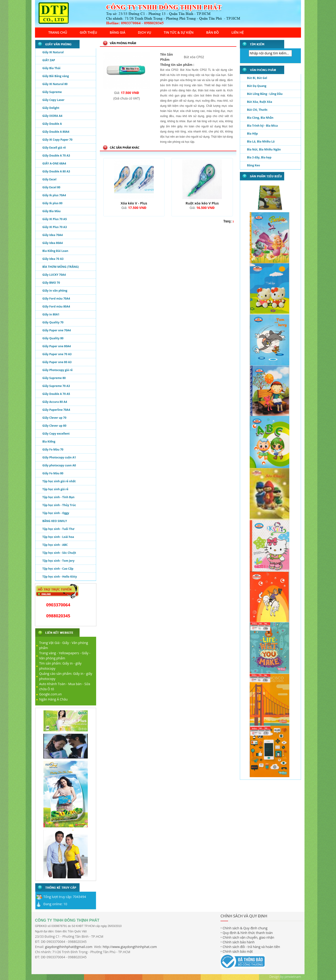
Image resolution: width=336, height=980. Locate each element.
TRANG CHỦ (58, 32)
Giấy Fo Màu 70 (53, 449)
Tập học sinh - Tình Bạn (59, 497)
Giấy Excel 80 (51, 187)
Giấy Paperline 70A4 (56, 410)
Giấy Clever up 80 (54, 426)
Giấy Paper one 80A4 (57, 346)
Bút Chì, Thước (257, 111)
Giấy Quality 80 (53, 338)
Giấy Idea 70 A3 (53, 259)
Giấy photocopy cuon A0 (59, 465)
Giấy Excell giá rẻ (54, 148)
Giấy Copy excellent (56, 434)
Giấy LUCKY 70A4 (54, 275)
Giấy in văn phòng (55, 291)
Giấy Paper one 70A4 (57, 330)
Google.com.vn (51, 694)
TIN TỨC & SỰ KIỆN (179, 32)
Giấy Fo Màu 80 (53, 473)
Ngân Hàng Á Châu (53, 699)
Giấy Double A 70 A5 (56, 394)
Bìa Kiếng (49, 442)
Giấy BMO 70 (51, 283)
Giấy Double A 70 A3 (56, 156)
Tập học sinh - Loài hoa (58, 537)
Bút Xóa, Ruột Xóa (260, 103)
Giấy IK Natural (53, 52)
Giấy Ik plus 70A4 (54, 195)
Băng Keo (254, 167)
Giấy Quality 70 (53, 322)
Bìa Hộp (252, 135)
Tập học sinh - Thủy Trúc (59, 505)
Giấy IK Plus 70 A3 (55, 227)
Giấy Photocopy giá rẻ (58, 370)
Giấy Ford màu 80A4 (56, 306)
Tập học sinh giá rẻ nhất (59, 481)
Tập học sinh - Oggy (56, 513)
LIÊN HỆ (238, 32)
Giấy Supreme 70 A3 (56, 386)
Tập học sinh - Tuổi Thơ (58, 529)
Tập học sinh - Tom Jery (59, 561)
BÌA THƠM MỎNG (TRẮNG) (61, 267)
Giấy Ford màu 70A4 (56, 299)
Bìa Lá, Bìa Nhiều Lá (261, 143)
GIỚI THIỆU (89, 32)
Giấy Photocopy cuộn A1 (59, 457)
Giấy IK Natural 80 (55, 84)
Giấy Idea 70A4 (53, 235)
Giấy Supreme (52, 92)
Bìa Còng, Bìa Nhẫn (260, 119)
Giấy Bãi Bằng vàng (56, 76)
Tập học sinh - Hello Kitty (60, 577)
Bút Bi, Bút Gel (257, 79)
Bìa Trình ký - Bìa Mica (262, 127)
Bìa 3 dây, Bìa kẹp (259, 159)
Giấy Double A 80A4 (56, 132)
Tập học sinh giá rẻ (55, 489)
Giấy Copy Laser (54, 100)
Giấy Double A (52, 124)
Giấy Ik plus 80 (52, 203)
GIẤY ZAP (49, 60)
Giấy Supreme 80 (54, 378)
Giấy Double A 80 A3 (56, 171)
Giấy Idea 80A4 (53, 243)
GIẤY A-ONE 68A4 (54, 163)
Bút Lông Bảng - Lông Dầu (265, 95)
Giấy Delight (51, 108)
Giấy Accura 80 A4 (55, 402)
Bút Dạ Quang (257, 87)
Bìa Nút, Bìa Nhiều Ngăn (264, 151)
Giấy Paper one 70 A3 (57, 354)
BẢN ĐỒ (213, 32)
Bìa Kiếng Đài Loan (55, 251)
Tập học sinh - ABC (55, 545)
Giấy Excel (49, 179)
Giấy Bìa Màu (52, 211)
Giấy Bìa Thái (51, 68)
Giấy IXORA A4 (52, 116)
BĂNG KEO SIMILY (55, 521)
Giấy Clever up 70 (54, 418)
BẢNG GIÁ (117, 32)
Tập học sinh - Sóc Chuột (59, 553)
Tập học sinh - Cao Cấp (58, 569)
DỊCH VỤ (145, 32)
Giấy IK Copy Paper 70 (58, 140)
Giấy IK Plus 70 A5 (55, 219)
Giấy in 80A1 (51, 314)
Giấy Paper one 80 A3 (57, 362)
